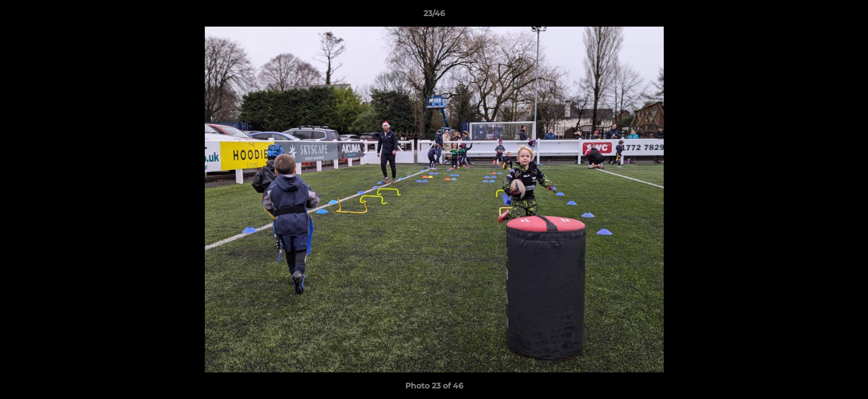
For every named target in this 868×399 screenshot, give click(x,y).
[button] (848, 16)
